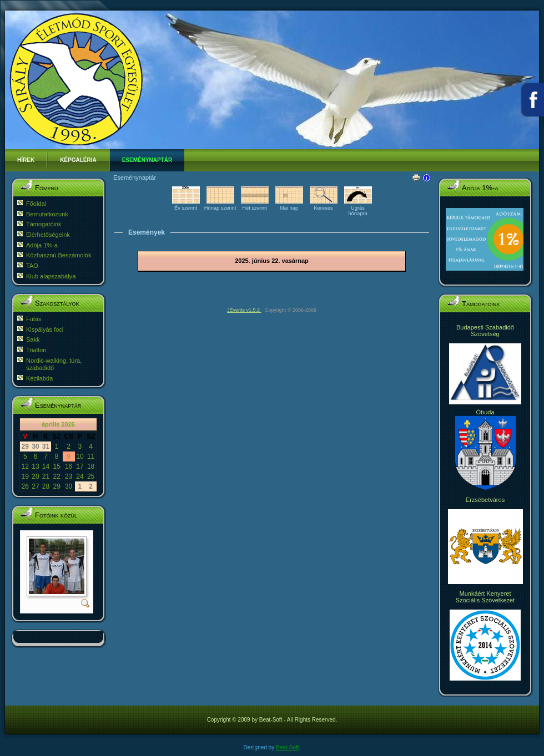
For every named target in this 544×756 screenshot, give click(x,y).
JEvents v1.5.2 (244, 310)
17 (80, 466)
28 (46, 486)
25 (91, 476)
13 (35, 466)
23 (69, 476)
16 (69, 466)
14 (46, 466)
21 (46, 476)
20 (35, 476)
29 (56, 486)
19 (25, 476)
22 (56, 476)
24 (80, 476)
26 (25, 486)
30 (69, 486)
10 (80, 456)
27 (35, 486)
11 (91, 456)
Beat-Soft (288, 747)
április (51, 424)
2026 (68, 424)
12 (25, 466)
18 (91, 466)
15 (56, 466)
